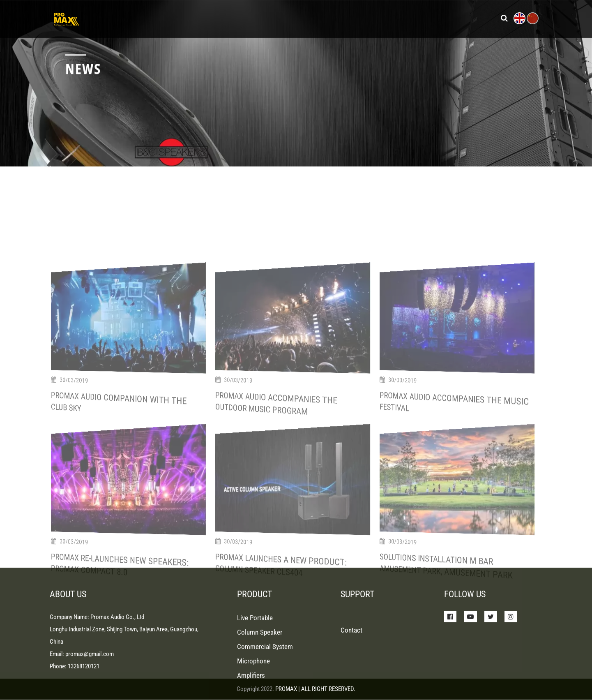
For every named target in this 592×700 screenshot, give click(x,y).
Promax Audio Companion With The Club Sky (104, 524)
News (324, 17)
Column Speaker (260, 673)
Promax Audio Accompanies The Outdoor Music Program (264, 524)
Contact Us (444, 17)
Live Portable (255, 659)
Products (270, 17)
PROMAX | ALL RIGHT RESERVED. (315, 689)
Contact (351, 671)
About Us (398, 17)
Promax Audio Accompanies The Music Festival (437, 523)
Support (358, 17)
